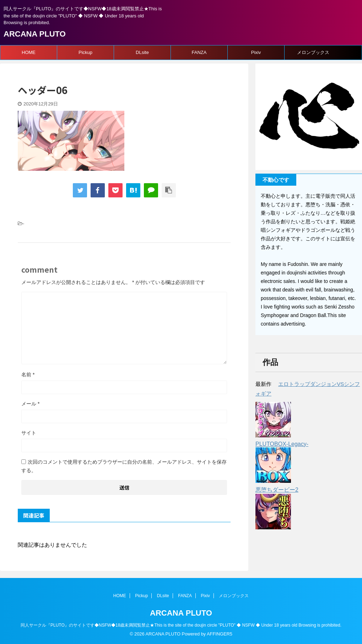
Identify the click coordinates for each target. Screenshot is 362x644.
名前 (28, 375)
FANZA (199, 52)
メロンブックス (313, 52)
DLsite (142, 52)
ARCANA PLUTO (35, 34)
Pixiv (256, 52)
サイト (29, 433)
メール (30, 404)
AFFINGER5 (220, 634)
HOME (29, 52)
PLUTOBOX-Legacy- (282, 444)
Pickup (85, 52)
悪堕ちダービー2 (277, 490)
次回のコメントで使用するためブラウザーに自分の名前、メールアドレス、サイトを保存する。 (124, 466)
